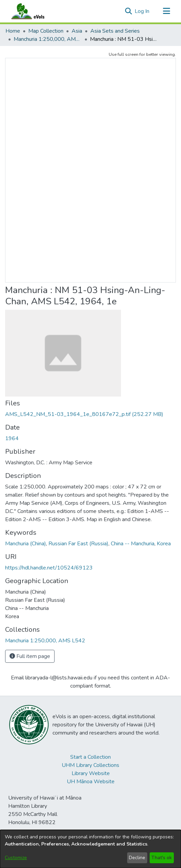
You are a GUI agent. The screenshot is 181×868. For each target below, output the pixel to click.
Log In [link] (142, 11)
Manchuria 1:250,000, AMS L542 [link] (48, 39)
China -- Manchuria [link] (133, 544)
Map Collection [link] (46, 31)
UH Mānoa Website (91, 782)
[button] (128, 11)
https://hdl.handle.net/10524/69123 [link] (49, 568)
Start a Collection (90, 757)
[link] (84, 414)
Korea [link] (164, 544)
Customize (16, 858)
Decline (137, 858)
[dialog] (90, 849)
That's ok (162, 858)
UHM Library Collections (90, 765)
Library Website (91, 773)
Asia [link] (77, 31)
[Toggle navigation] (166, 11)
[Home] (34, 11)
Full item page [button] (30, 656)
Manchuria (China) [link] (26, 544)
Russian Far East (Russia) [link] (78, 544)
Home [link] (13, 31)
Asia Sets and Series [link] (115, 31)
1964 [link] (12, 438)
